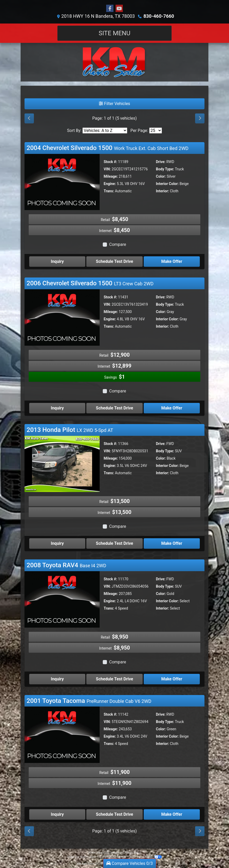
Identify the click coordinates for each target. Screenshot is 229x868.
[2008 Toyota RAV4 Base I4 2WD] (62, 599)
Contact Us (116, 853)
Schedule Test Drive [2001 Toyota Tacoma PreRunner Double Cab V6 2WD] (115, 814)
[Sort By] (105, 131)
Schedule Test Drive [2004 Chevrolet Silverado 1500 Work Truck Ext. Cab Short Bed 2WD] (115, 261)
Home (92, 853)
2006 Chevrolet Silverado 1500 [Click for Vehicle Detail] (90, 283)
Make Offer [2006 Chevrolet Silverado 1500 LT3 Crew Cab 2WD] (172, 408)
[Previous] (29, 118)
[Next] (200, 118)
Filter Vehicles (115, 104)
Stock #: (111, 162)
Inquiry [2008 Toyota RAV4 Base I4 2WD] (57, 679)
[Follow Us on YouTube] (119, 9)
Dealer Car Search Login (81, 857)
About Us (103, 853)
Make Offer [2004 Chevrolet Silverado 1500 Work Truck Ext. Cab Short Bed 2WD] (172, 261)
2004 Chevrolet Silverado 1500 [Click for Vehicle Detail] (108, 148)
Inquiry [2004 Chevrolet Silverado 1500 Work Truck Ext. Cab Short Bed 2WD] (57, 261)
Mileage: (111, 176)
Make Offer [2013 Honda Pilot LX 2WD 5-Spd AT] (172, 543)
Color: (161, 176)
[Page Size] (156, 131)
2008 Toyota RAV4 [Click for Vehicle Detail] (66, 565)
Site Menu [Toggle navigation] (115, 33)
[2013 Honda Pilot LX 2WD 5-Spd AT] (62, 464)
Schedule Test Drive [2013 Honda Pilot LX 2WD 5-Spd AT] (115, 543)
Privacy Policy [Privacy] (133, 853)
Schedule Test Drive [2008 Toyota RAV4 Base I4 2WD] (115, 679)
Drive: (161, 162)
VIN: (107, 169)
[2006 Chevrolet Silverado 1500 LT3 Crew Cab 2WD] (62, 317)
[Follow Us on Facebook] (110, 9)
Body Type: (165, 169)
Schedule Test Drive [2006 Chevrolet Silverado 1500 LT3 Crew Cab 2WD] (115, 408)
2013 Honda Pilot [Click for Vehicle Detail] (70, 430)
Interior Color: (167, 184)
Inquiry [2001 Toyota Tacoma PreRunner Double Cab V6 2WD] (57, 814)
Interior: (162, 191)
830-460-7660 (159, 16)
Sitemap (121, 857)
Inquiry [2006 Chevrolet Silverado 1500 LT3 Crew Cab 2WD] (57, 408)
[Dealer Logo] (115, 62)
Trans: (109, 191)
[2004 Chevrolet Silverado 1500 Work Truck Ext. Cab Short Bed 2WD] (62, 182)
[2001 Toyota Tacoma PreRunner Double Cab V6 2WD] (62, 735)
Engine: (110, 184)
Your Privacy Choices (145, 857)
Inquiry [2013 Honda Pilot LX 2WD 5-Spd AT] (57, 543)
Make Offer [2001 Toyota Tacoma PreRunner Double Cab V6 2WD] (172, 814)
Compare (117, 244)
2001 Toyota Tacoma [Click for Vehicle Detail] (89, 701)
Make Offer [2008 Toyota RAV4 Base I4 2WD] (172, 679)
